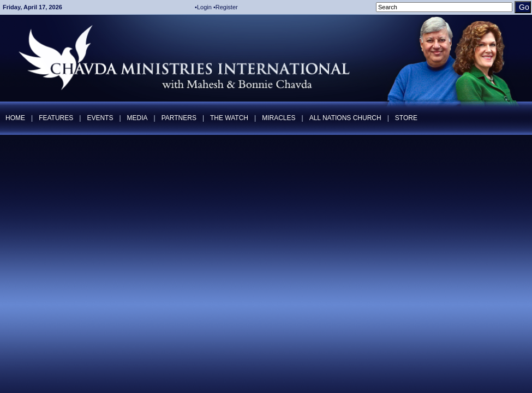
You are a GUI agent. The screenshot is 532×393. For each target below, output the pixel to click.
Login (204, 7)
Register (227, 7)
